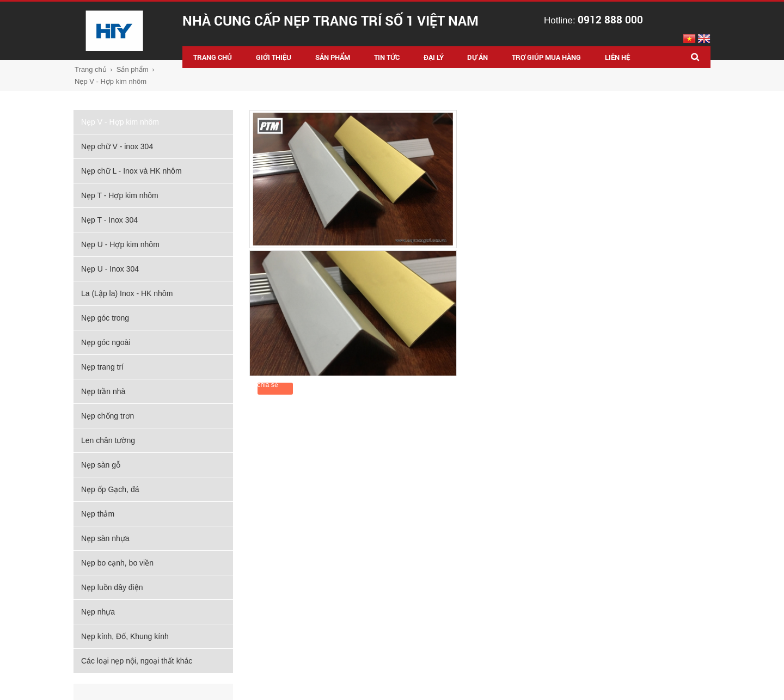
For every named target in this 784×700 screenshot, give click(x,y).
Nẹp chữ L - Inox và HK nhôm (131, 171)
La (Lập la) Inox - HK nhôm (127, 293)
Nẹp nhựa (98, 612)
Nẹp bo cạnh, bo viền (117, 563)
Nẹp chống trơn (108, 416)
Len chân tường (108, 440)
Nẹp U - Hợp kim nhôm (120, 244)
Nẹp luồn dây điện (112, 587)
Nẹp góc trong (105, 318)
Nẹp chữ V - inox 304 (117, 146)
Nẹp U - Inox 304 (110, 269)
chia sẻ (268, 385)
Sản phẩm (133, 69)
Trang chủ (91, 69)
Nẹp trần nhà (103, 391)
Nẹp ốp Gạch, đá (110, 489)
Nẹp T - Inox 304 (109, 220)
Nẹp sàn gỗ (101, 465)
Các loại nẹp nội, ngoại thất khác (137, 661)
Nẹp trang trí (102, 367)
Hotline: (593, 20)
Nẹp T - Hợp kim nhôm (120, 195)
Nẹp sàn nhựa (105, 538)
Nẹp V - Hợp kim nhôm (111, 81)
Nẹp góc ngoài (106, 342)
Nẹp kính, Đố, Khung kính (125, 636)
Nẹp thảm (98, 514)
